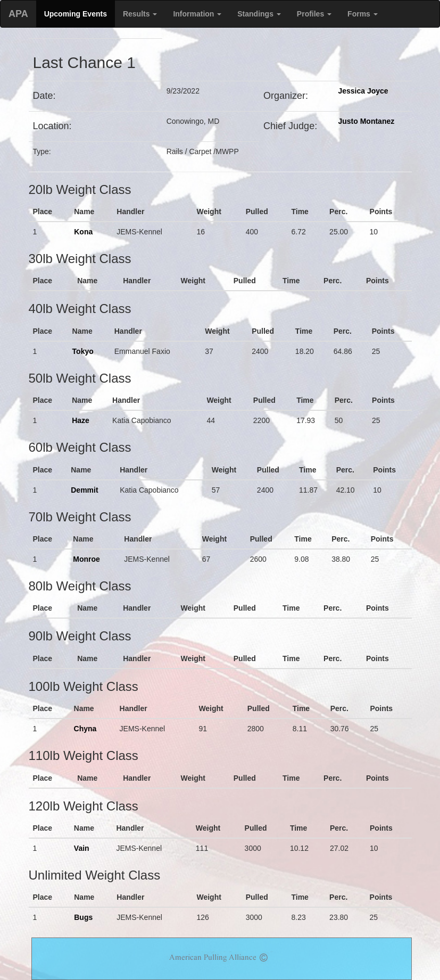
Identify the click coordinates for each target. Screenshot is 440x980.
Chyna (85, 729)
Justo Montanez (366, 121)
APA (18, 14)
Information (197, 14)
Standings (259, 14)
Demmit (84, 490)
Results (140, 14)
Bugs (83, 917)
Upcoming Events (76, 14)
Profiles (314, 14)
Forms (363, 14)
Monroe (86, 559)
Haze (81, 420)
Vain (82, 848)
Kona (83, 232)
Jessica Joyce (363, 91)
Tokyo (83, 351)
